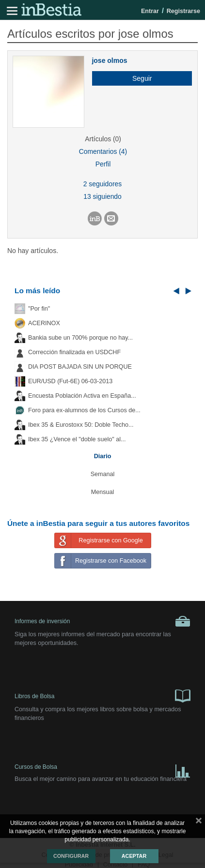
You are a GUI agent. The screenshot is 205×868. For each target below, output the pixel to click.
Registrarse (183, 11)
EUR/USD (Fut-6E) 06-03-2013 (70, 381)
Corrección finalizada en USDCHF (74, 352)
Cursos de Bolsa (102, 769)
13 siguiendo (102, 196)
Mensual (103, 492)
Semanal (103, 474)
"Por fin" (39, 309)
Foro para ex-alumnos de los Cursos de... (84, 410)
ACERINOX (44, 323)
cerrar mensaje (199, 823)
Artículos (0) (103, 139)
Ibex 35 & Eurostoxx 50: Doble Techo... (81, 425)
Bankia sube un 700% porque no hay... (80, 338)
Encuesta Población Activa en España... (82, 396)
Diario (103, 456)
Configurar (71, 856)
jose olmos (109, 60)
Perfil (103, 164)
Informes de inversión (102, 621)
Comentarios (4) (103, 151)
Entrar (150, 11)
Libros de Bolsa (102, 695)
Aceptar (134, 856)
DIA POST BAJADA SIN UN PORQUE (80, 367)
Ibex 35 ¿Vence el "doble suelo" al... (77, 439)
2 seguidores (102, 184)
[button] (138, 78)
